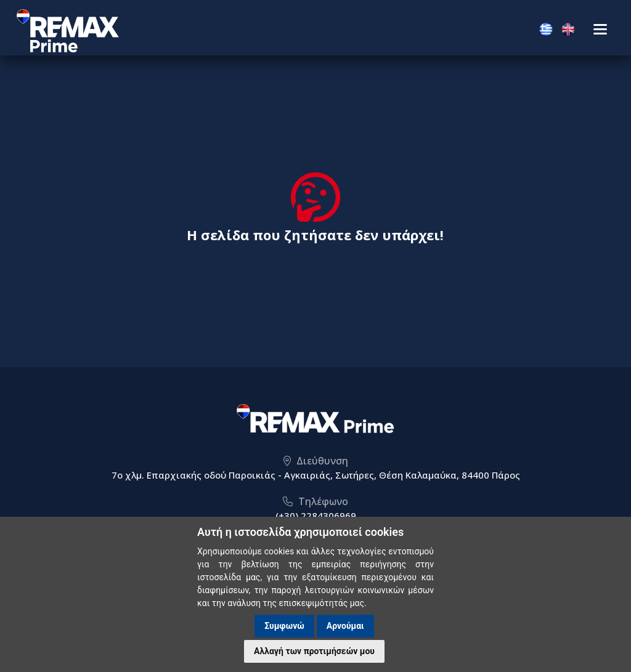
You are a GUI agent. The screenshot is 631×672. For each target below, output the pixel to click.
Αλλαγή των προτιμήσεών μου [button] (314, 651)
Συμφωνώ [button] (284, 626)
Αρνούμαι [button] (345, 626)
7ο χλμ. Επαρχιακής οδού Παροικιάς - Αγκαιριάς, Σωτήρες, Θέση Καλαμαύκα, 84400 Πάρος (316, 475)
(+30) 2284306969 (316, 516)
